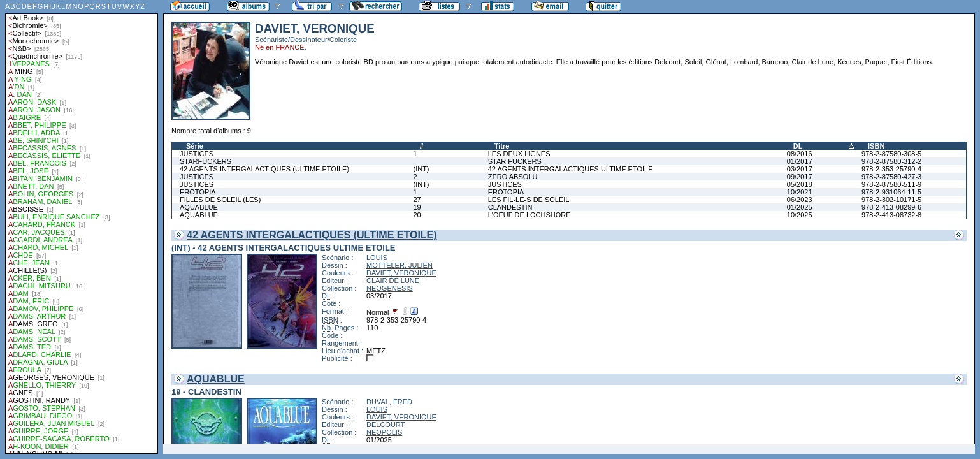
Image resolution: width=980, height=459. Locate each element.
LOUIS (377, 258)
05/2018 (800, 184)
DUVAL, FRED (389, 402)
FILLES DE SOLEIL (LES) (220, 200)
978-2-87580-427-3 (891, 177)
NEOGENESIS (390, 288)
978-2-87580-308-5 (891, 154)
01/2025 (800, 207)
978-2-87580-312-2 (891, 161)
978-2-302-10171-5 (891, 200)
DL (798, 146)
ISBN (876, 146)
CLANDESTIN (510, 207)
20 (417, 215)
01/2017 (800, 161)
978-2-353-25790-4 (891, 169)
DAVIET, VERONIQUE (401, 273)
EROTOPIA (198, 192)
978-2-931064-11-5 (891, 192)
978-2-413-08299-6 (891, 207)
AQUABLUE (199, 207)
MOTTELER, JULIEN (400, 265)
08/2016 (800, 154)
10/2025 (800, 215)
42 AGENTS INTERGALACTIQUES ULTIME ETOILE (571, 169)
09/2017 (800, 177)
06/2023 (800, 200)
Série (195, 146)
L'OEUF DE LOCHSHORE (530, 215)
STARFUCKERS (205, 161)
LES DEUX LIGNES (519, 154)
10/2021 (800, 192)
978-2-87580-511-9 (891, 184)
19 (417, 207)
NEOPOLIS (384, 432)
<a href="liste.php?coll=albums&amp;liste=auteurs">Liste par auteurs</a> (82, 227)
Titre (502, 146)
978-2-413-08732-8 (891, 215)
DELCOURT (386, 425)
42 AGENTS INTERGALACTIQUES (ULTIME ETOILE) (264, 169)
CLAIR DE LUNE (393, 280)
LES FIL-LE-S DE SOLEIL (529, 200)
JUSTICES (197, 154)
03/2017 (800, 169)
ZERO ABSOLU (513, 177)
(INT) (421, 169)
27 (417, 200)
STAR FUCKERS (515, 161)
